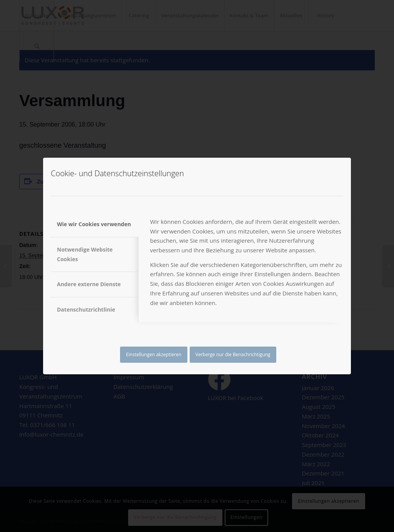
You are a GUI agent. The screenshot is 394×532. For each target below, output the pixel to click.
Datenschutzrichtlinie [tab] (86, 309)
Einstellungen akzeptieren (154, 354)
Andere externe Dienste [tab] (89, 284)
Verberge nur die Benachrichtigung (233, 354)
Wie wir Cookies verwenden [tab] (94, 224)
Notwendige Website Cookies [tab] (85, 254)
